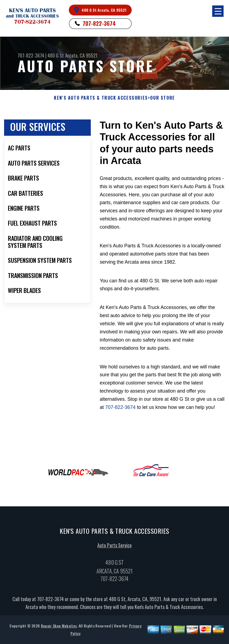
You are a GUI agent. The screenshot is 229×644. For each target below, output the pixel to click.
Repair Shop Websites (59, 627)
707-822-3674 (99, 23)
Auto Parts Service (114, 547)
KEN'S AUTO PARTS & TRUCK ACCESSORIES (101, 98)
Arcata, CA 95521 (81, 55)
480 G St (56, 55)
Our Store (162, 98)
